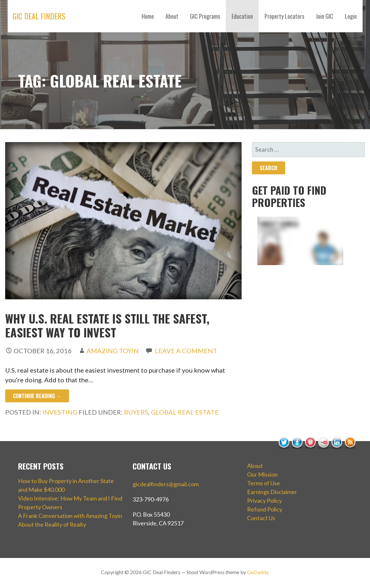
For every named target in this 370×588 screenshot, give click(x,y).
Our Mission (262, 474)
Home (148, 16)
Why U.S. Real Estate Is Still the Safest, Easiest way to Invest (107, 325)
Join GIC (325, 16)
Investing (60, 412)
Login (351, 16)
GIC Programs (205, 16)
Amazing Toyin (113, 351)
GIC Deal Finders (39, 16)
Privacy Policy (265, 500)
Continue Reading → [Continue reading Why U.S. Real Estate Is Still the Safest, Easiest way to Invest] (37, 396)
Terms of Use (264, 483)
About (172, 16)
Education (242, 16)
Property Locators (284, 16)
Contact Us (261, 518)
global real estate (185, 412)
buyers (136, 412)
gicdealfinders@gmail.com (166, 484)
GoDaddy (258, 572)
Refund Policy (265, 509)
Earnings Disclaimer (272, 492)
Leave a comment (186, 351)
